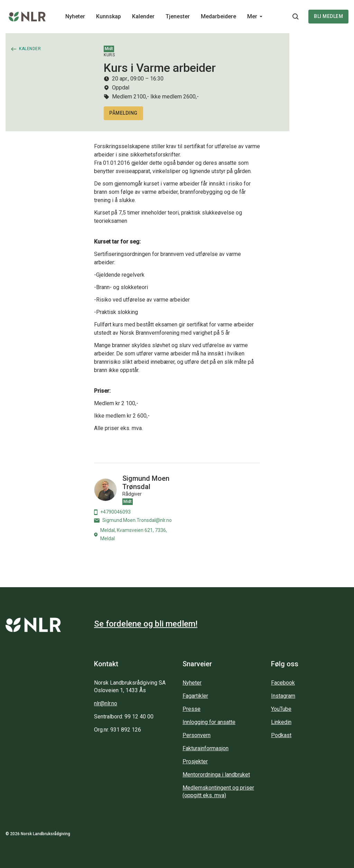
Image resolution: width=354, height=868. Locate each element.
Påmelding (123, 113)
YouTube (281, 709)
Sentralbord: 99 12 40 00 (124, 717)
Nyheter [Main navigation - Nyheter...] (75, 16)
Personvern (197, 735)
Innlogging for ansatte (209, 722)
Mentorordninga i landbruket (216, 775)
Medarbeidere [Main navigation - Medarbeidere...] (218, 16)
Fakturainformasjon (206, 748)
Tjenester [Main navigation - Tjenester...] (178, 16)
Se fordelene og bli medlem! (146, 624)
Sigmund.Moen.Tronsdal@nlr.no (133, 520)
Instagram (283, 696)
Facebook (283, 683)
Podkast (281, 735)
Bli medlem (328, 16)
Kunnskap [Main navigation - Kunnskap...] (109, 16)
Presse (192, 709)
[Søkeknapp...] (296, 17)
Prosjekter (195, 761)
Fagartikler (195, 696)
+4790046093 (112, 512)
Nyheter (192, 683)
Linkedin (281, 722)
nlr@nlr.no (106, 703)
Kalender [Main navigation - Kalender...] (143, 16)
